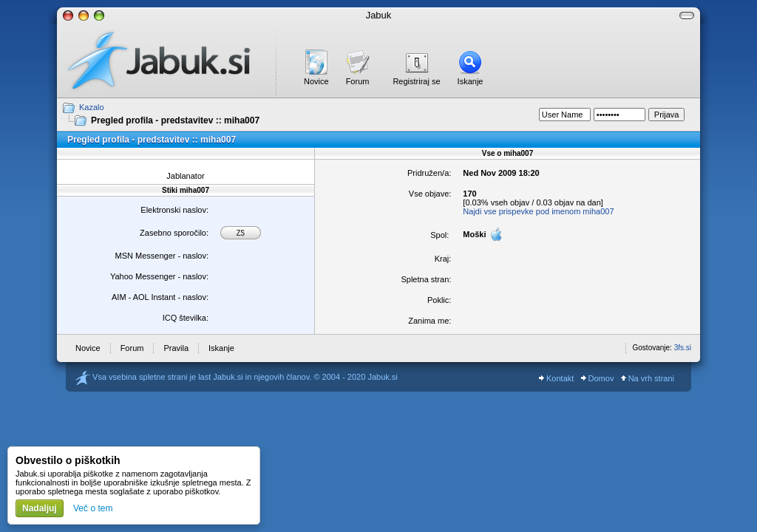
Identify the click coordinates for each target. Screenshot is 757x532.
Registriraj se (416, 81)
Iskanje (471, 81)
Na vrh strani (648, 378)
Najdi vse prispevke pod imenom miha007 (538, 211)
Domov (598, 378)
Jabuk (379, 15)
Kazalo (92, 107)
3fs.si (683, 348)
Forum (358, 81)
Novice (316, 81)
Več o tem (93, 508)
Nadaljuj (40, 508)
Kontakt (556, 378)
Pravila (176, 348)
